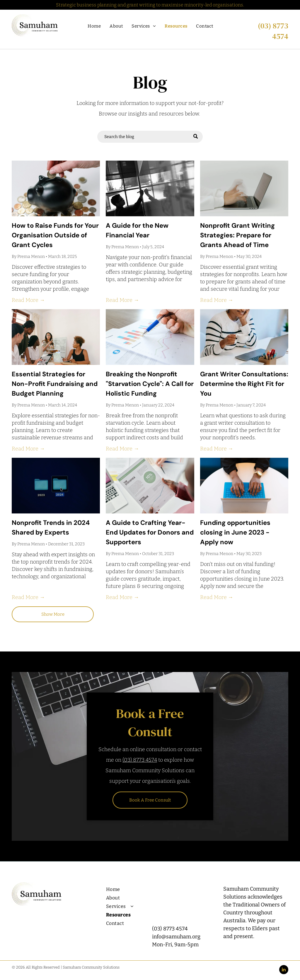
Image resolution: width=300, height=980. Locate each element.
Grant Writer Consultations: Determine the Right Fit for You (244, 384)
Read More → (28, 300)
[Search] (150, 137)
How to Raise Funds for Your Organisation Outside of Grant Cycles (55, 235)
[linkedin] (284, 970)
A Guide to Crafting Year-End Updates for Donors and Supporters (150, 532)
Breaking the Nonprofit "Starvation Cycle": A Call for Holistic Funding (150, 384)
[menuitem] (94, 26)
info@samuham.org (176, 937)
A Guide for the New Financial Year (137, 230)
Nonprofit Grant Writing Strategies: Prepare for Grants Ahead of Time (237, 235)
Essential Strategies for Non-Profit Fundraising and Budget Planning (55, 384)
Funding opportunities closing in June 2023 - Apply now (235, 532)
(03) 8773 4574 (273, 31)
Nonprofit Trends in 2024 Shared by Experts (51, 528)
